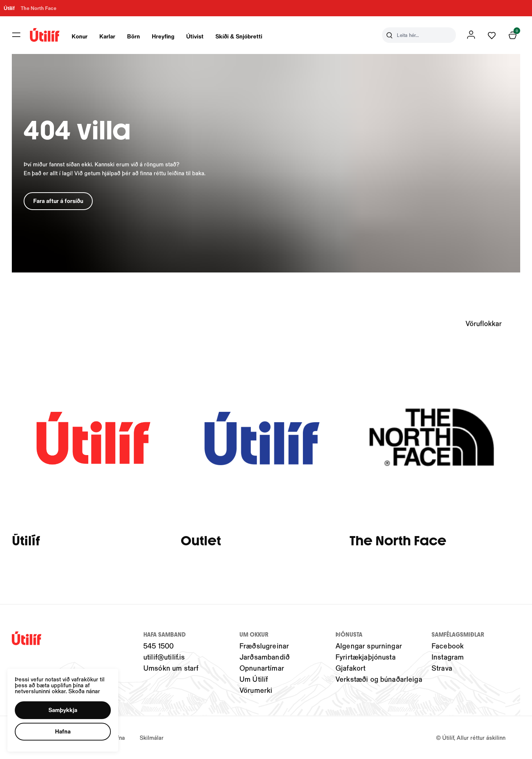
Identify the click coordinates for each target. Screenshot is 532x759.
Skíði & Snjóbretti (241, 36)
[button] (63, 710)
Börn (136, 36)
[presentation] (82, 35)
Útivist (197, 36)
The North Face (400, 541)
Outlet (202, 541)
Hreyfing (166, 36)
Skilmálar (152, 737)
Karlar (110, 36)
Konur (82, 36)
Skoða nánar (84, 691)
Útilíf (26, 541)
